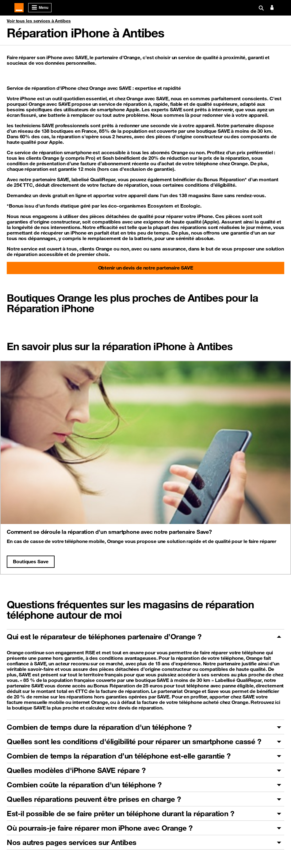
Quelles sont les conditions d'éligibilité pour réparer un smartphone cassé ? (134, 741)
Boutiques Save (31, 561)
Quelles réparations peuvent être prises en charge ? (94, 799)
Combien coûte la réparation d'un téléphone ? (84, 785)
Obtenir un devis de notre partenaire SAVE (146, 268)
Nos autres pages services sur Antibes (72, 842)
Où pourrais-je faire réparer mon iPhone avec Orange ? (100, 828)
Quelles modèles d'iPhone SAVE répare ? (76, 770)
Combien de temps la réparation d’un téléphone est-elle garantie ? (119, 756)
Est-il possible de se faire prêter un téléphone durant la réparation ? (120, 813)
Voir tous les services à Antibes (39, 21)
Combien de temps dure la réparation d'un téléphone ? (99, 727)
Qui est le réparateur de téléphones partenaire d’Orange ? (104, 637)
